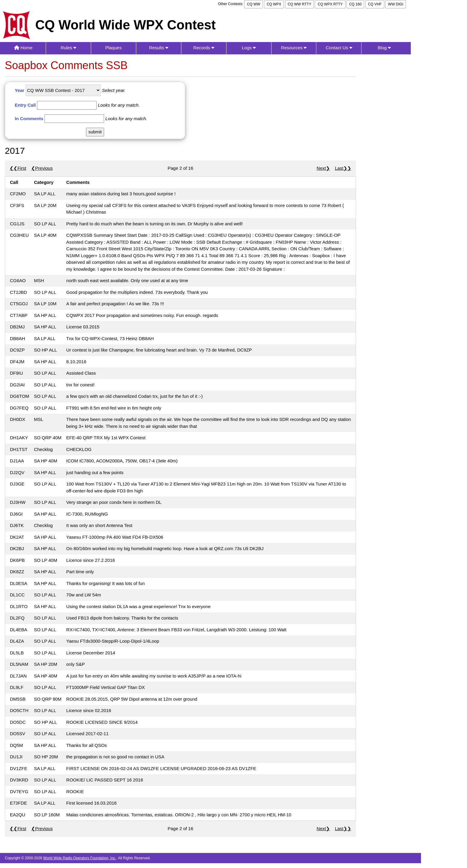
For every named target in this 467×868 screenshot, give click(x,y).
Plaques (113, 48)
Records (204, 48)
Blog (384, 48)
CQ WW (253, 4)
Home (23, 48)
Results (159, 48)
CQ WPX (274, 4)
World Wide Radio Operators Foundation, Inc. (80, 858)
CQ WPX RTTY (330, 4)
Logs (249, 48)
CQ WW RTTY (300, 4)
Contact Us (339, 48)
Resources (294, 48)
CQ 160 (355, 4)
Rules (69, 48)
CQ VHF (375, 4)
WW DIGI (396, 4)
